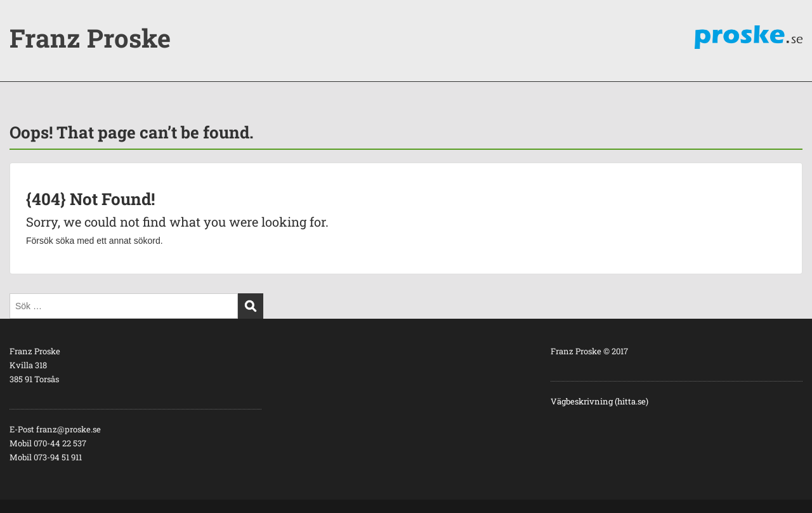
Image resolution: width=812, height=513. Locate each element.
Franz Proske (90, 38)
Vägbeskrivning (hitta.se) (599, 401)
